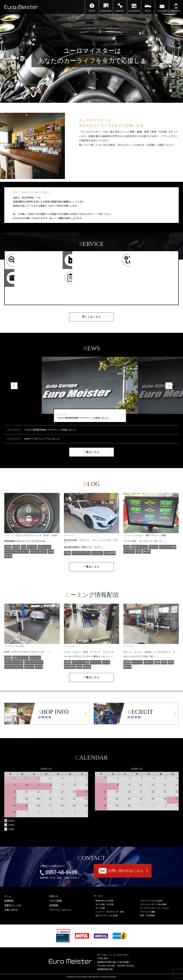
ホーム (8, 896)
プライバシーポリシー (60, 910)
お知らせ (54, 896)
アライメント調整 (148, 912)
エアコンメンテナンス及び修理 (153, 904)
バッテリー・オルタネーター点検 (110, 912)
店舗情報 (9, 901)
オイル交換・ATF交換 (105, 904)
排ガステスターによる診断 (107, 915)
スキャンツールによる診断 (152, 901)
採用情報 (54, 905)
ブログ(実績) (56, 901)
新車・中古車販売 (148, 915)
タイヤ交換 (100, 908)
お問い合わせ (11, 910)
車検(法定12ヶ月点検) (105, 901)
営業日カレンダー (13, 905)
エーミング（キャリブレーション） (155, 908)
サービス (98, 896)
